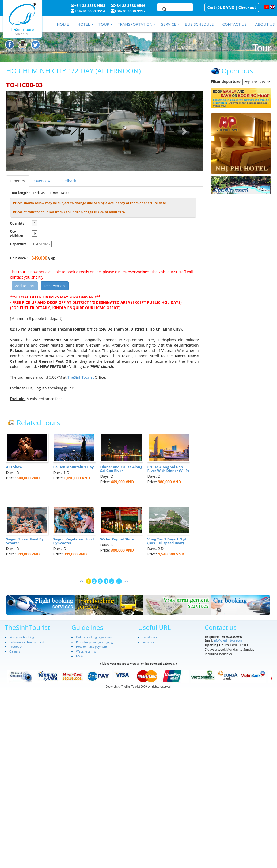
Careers (15, 651)
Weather (149, 642)
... (119, 581)
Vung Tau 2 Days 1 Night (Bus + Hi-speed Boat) (168, 541)
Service (169, 24)
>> (126, 581)
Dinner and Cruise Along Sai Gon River (121, 469)
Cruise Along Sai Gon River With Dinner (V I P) (168, 469)
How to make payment (92, 647)
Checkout (247, 7)
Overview (42, 181)
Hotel (84, 24)
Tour (104, 24)
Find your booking (22, 637)
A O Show (14, 467)
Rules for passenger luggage (95, 642)
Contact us (234, 24)
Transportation (135, 24)
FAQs (79, 656)
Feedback (68, 181)
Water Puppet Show (117, 539)
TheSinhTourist (81, 377)
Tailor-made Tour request (27, 642)
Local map (150, 637)
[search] (169, 10)
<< (82, 581)
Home (63, 24)
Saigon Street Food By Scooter (25, 541)
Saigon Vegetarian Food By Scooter (74, 541)
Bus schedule (199, 24)
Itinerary (18, 181)
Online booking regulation (94, 637)
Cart (211, 7)
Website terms (86, 651)
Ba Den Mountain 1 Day (74, 467)
